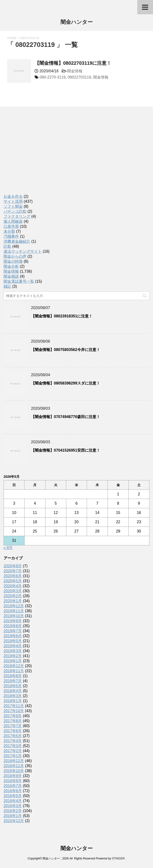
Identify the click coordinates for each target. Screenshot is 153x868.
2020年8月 (13, 566)
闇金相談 (11, 276)
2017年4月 (13, 741)
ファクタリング (17, 216)
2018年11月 (14, 671)
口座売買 (11, 226)
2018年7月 (13, 681)
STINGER (118, 858)
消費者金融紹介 (17, 241)
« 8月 (8, 548)
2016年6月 (13, 791)
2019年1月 (13, 661)
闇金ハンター (77, 22)
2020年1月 (13, 601)
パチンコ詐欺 (15, 211)
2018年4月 (13, 691)
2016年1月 (13, 816)
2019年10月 (14, 616)
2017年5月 (13, 736)
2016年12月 (14, 761)
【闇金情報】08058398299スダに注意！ (66, 383)
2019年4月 (13, 646)
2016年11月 (14, 766)
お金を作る (13, 196)
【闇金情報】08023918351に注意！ (62, 316)
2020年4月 (13, 586)
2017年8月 (13, 721)
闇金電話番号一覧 (19, 281)
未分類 (9, 231)
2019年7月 (13, 631)
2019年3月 (13, 651)
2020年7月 (13, 571)
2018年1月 (13, 701)
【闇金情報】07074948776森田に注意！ (66, 417)
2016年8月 (13, 781)
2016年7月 (13, 786)
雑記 (7, 286)
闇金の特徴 (13, 261)
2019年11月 (14, 611)
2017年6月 (13, 731)
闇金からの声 (15, 256)
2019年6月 (13, 636)
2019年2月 (13, 656)
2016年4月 (13, 801)
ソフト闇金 (13, 206)
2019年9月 (13, 621)
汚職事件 (11, 236)
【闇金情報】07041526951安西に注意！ (66, 450)
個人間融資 (13, 221)
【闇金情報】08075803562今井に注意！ (66, 350)
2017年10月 (14, 711)
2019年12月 (14, 606)
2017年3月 (13, 746)
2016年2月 (13, 811)
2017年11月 (14, 706)
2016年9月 (13, 776)
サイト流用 (13, 201)
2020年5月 (13, 581)
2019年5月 (13, 641)
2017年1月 (13, 756)
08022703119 (79, 77)
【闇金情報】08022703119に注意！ (73, 63)
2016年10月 (14, 771)
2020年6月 (13, 576)
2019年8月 (13, 626)
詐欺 (7, 246)
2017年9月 (13, 716)
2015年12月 (14, 821)
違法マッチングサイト (23, 251)
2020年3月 (13, 591)
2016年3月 (13, 806)
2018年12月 (14, 666)
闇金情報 (75, 71)
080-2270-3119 (53, 77)
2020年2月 (13, 596)
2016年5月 (13, 796)
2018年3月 (13, 696)
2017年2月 (13, 751)
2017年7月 (13, 726)
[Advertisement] (39, 155)
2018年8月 (13, 676)
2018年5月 (13, 686)
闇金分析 (11, 266)
